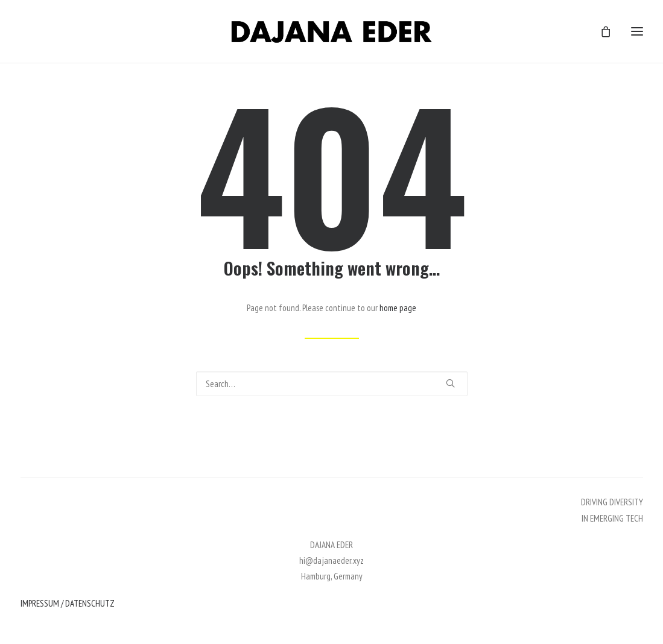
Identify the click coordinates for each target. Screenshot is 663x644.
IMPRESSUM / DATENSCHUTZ (68, 603)
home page (398, 308)
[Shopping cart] (600, 31)
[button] (450, 383)
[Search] (332, 384)
